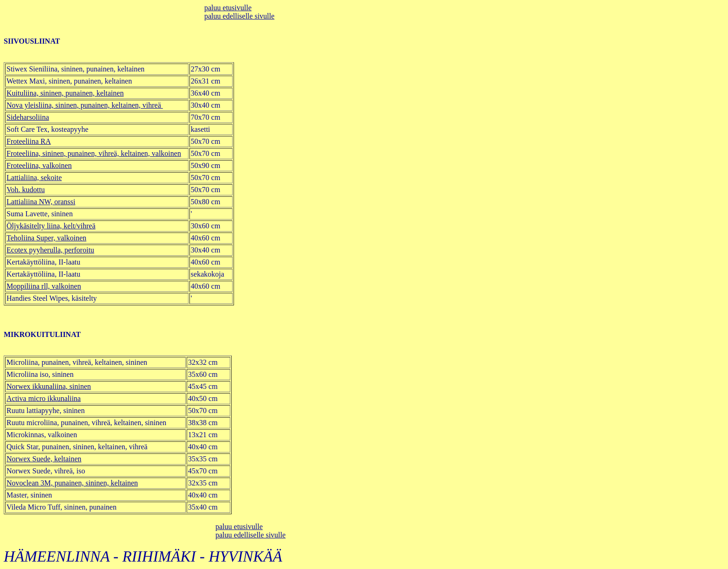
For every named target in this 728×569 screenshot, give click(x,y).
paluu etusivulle (228, 8)
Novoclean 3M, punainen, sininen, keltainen (72, 483)
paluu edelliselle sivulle (239, 16)
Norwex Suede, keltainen (44, 459)
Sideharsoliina (28, 117)
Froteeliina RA (29, 141)
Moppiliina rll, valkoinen (44, 286)
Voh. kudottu (26, 190)
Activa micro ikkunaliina (44, 398)
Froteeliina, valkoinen (39, 165)
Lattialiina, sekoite (34, 178)
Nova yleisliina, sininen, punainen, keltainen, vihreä (85, 105)
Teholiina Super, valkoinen (46, 238)
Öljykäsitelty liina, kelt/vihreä (51, 226)
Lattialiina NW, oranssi (41, 202)
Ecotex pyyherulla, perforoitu (50, 250)
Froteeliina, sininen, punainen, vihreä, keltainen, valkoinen (94, 153)
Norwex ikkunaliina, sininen (49, 386)
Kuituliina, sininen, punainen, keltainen (65, 93)
